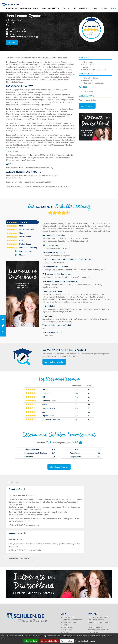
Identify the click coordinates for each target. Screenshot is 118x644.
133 (76, 416)
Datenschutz (68, 627)
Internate (84, 8)
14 (89, 389)
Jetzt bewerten (87, 106)
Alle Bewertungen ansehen (19, 558)
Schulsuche (11, 8)
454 (76, 412)
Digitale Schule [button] (19, 244)
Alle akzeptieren (31, 641)
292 (76, 404)
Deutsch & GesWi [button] (20, 229)
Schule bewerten (51, 8)
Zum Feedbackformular (54, 362)
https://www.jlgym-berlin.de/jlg (26, 37)
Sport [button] (15, 240)
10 (89, 393)
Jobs (74, 8)
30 (89, 412)
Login (114, 8)
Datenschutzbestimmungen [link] (85, 641)
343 (76, 408)
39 (89, 397)
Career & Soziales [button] (20, 251)
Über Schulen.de (70, 622)
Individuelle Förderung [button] (22, 248)
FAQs (65, 625)
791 (76, 397)
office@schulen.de (95, 632)
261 (76, 419)
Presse (66, 632)
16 (89, 419)
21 (89, 404)
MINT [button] (15, 226)
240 (76, 393)
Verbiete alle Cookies (49, 641)
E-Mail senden (14, 34)
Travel (95, 8)
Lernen (104, 8)
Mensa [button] (16, 255)
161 (76, 401)
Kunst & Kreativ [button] (19, 237)
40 (89, 408)
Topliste (66, 8)
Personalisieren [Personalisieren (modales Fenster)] (67, 641)
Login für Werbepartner (72, 620)
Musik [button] (15, 233)
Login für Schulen (70, 617)
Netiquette (67, 630)
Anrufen (12, 42)
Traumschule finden (30, 8)
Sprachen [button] (17, 222)
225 (76, 389)
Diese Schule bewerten (59, 467)
